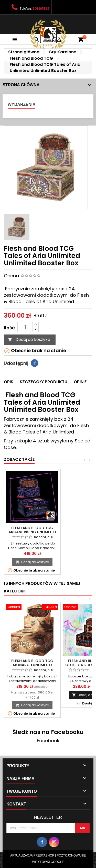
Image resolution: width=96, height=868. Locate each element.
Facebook (48, 741)
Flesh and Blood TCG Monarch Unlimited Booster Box (32, 665)
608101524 (41, 9)
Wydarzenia (22, 104)
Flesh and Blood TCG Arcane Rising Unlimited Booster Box (32, 532)
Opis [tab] (9, 382)
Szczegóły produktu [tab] (44, 382)
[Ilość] (25, 327)
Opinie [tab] (80, 382)
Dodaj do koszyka (29, 339)
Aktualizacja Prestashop (32, 855)
